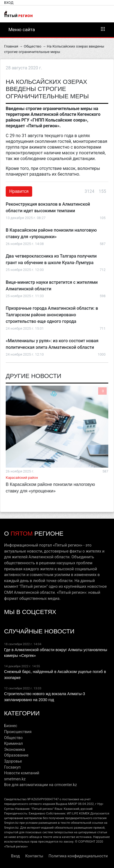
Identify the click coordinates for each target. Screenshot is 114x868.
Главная (11, 46)
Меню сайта (57, 29)
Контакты (34, 856)
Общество (32, 46)
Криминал (13, 744)
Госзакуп (12, 767)
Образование (16, 755)
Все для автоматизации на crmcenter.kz (40, 785)
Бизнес (11, 726)
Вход (9, 3)
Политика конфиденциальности (78, 856)
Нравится (19, 191)
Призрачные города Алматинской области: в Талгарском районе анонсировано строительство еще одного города (52, 315)
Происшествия (18, 732)
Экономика (15, 750)
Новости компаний (22, 773)
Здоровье (13, 761)
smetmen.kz (15, 779)
